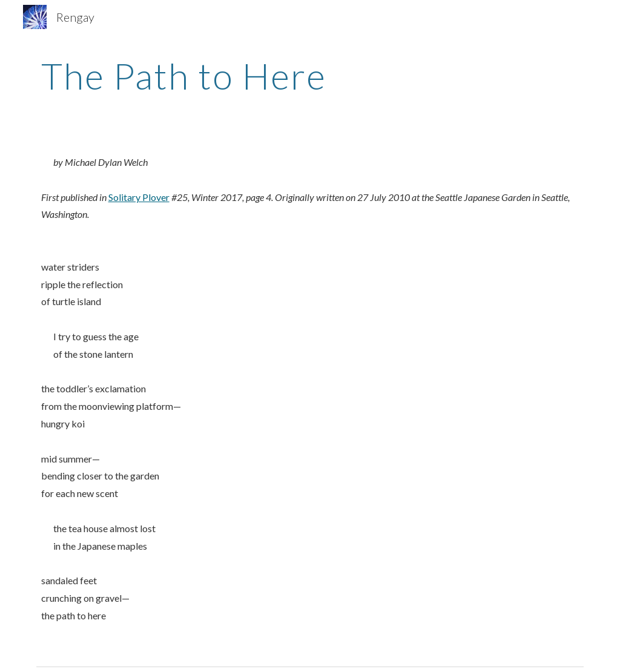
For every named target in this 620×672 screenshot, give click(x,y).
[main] (310, 76)
